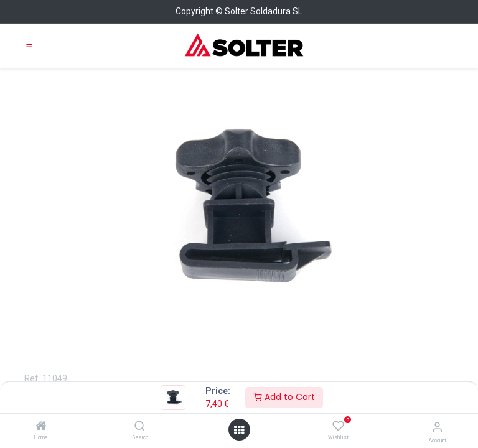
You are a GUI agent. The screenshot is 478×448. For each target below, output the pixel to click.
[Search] (140, 427)
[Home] (41, 427)
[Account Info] (437, 427)
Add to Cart (284, 397)
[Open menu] (239, 430)
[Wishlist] (338, 426)
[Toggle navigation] (29, 46)
